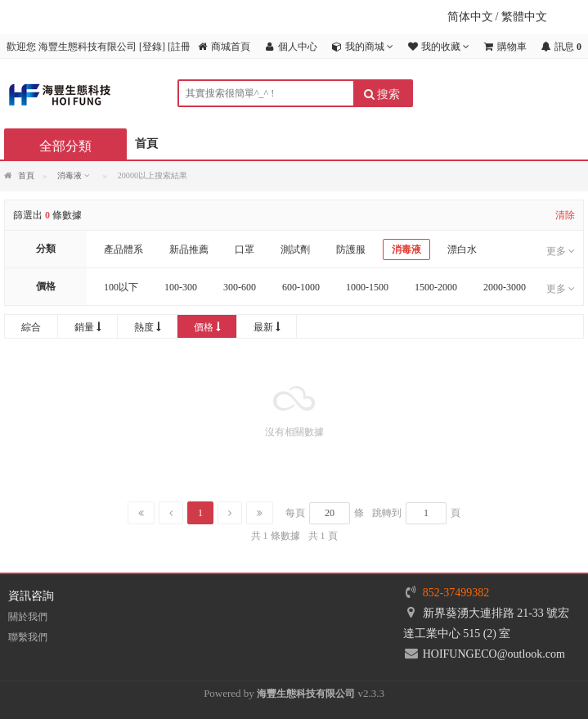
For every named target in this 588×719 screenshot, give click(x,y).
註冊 (181, 47)
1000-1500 (367, 287)
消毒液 (406, 249)
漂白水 (462, 249)
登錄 (152, 47)
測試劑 (295, 249)
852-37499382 (456, 593)
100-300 (181, 287)
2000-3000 (505, 287)
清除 (565, 215)
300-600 (240, 287)
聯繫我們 (28, 637)
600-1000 (301, 287)
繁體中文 (524, 17)
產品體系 (123, 249)
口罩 (245, 249)
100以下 (121, 287)
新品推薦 (189, 249)
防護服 (351, 249)
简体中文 (470, 17)
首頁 (146, 144)
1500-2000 (436, 287)
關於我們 (28, 617)
